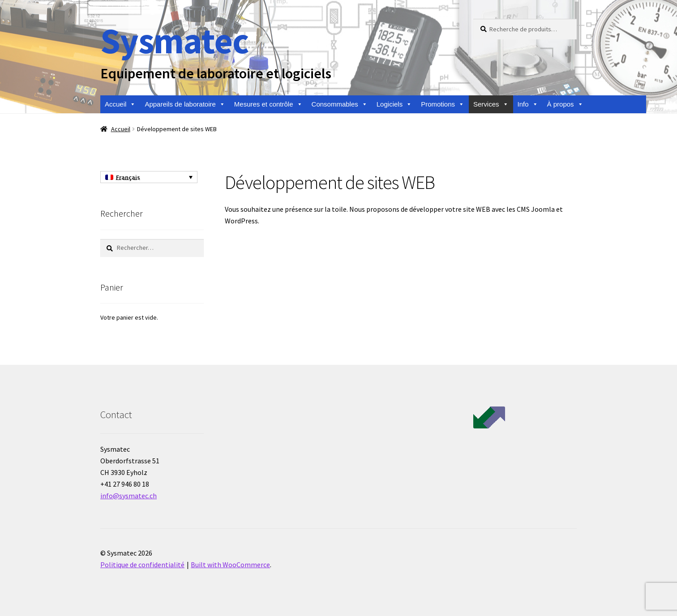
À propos (565, 104)
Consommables (340, 104)
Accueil (120, 104)
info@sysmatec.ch (129, 496)
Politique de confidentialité (142, 565)
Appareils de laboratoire (185, 104)
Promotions (443, 104)
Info (528, 104)
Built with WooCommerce (230, 565)
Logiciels (394, 104)
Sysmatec (174, 41)
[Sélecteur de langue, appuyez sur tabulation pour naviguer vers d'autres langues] (149, 177)
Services (491, 104)
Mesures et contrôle (268, 104)
